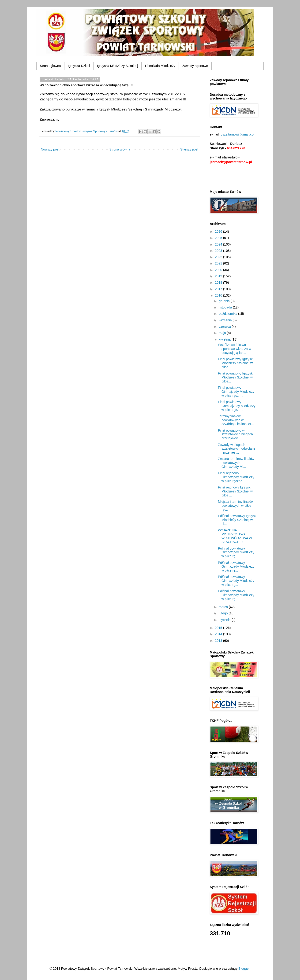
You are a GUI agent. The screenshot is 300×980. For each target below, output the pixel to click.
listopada (226, 307)
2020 (219, 270)
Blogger (244, 969)
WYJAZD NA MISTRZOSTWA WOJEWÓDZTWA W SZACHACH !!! (235, 536)
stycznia (225, 620)
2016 (219, 295)
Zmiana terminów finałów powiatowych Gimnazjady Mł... (236, 463)
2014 (219, 634)
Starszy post (189, 149)
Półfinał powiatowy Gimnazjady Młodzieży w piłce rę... (236, 552)
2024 (219, 244)
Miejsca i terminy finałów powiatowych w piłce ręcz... (236, 506)
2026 (219, 231)
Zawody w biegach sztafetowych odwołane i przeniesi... (237, 449)
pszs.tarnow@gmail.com (238, 134)
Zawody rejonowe (195, 66)
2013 (219, 641)
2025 (219, 238)
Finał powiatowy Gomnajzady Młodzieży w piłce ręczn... (237, 406)
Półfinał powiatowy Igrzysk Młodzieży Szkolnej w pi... (237, 520)
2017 (219, 289)
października (228, 314)
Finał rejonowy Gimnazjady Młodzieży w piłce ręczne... (236, 477)
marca (224, 607)
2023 (219, 251)
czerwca (225, 327)
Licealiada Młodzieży (160, 66)
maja (223, 333)
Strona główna (50, 66)
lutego (224, 613)
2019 (219, 276)
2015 (219, 628)
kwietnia (225, 339)
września (226, 320)
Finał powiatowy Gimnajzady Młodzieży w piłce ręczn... (236, 392)
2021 (219, 263)
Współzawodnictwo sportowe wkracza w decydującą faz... (234, 349)
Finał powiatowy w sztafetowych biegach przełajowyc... (235, 434)
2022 (219, 257)
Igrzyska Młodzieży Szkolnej (118, 66)
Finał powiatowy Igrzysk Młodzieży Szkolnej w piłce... (235, 363)
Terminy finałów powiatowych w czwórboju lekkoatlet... (236, 420)
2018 (219, 283)
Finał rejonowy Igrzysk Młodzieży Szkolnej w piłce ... (235, 491)
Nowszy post (50, 149)
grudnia (225, 301)
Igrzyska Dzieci (79, 66)
